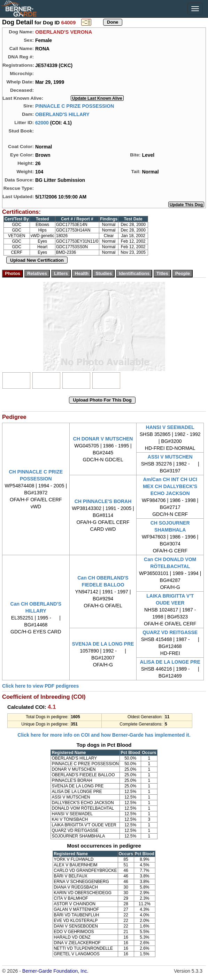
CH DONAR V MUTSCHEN (103, 439)
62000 (42, 122)
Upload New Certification (37, 260)
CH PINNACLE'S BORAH (103, 501)
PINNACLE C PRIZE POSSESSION (75, 106)
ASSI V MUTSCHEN (170, 457)
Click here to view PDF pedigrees (40, 686)
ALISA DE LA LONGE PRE (170, 662)
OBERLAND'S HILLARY (62, 114)
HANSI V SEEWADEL (170, 427)
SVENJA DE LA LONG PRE (103, 644)
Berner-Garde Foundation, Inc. (55, 971)
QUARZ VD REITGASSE (170, 632)
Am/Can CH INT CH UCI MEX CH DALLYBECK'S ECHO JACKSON (170, 486)
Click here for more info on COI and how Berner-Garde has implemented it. (104, 735)
